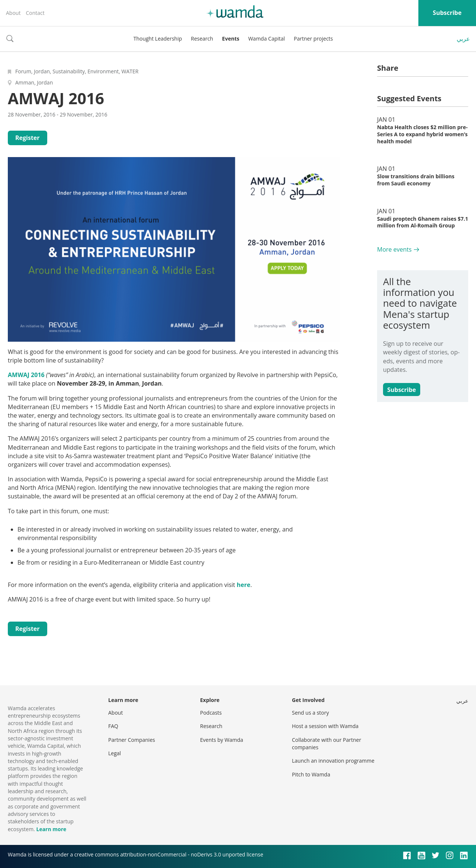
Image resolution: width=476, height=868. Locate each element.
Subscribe (447, 13)
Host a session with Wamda (325, 726)
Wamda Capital (266, 39)
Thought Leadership (158, 39)
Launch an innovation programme (333, 761)
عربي (463, 39)
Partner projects (313, 39)
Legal (115, 753)
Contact (35, 13)
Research (202, 39)
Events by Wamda (222, 740)
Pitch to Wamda (311, 774)
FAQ (113, 726)
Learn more (51, 829)
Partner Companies (132, 740)
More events (394, 249)
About (13, 13)
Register (28, 138)
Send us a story (310, 713)
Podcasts (211, 713)
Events (231, 39)
